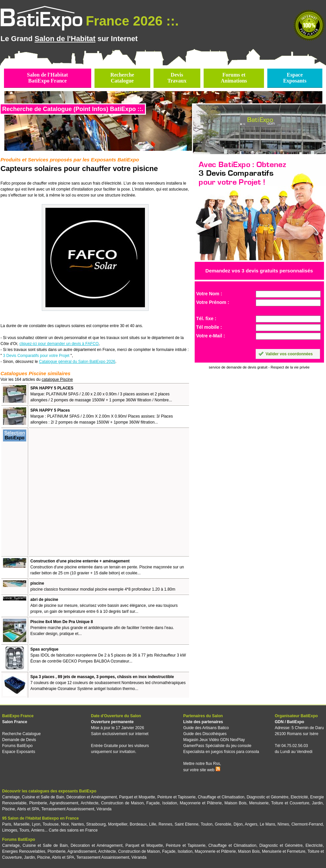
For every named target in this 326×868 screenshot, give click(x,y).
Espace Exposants (19, 752)
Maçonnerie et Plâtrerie (201, 803)
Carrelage (11, 797)
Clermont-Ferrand (307, 824)
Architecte (89, 803)
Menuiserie (259, 803)
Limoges (10, 830)
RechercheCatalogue (122, 78)
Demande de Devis (19, 740)
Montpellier (118, 824)
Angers (251, 824)
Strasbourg (96, 824)
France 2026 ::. (132, 21)
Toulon (206, 824)
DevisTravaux (177, 78)
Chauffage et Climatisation (221, 797)
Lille (153, 824)
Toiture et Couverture (290, 803)
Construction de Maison (123, 803)
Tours (24, 830)
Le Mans (267, 824)
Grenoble (223, 824)
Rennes (165, 824)
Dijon (238, 824)
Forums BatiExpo (18, 746)
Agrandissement (64, 803)
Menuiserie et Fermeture (284, 851)
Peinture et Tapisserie (176, 797)
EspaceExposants (295, 78)
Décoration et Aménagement (92, 797)
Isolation (170, 803)
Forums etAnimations (234, 78)
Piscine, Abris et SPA (21, 809)
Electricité (299, 797)
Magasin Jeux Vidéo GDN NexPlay (214, 740)
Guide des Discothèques (205, 734)
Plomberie (38, 803)
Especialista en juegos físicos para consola (221, 752)
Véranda (104, 809)
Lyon (36, 824)
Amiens (38, 830)
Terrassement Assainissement (68, 809)
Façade (153, 803)
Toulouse (51, 824)
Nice (65, 824)
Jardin (317, 803)
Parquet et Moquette (137, 797)
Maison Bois (236, 803)
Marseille (22, 824)
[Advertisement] (62, 492)
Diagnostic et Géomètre (268, 797)
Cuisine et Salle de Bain (43, 797)
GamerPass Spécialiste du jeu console (217, 746)
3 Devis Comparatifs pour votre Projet (36, 356)
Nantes (78, 824)
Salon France (15, 722)
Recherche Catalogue (22, 734)
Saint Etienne (187, 824)
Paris (7, 824)
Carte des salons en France (73, 830)
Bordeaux (138, 824)
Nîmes (283, 824)
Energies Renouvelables (24, 851)
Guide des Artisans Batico (206, 728)
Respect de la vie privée (290, 367)
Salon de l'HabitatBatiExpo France (47, 78)
